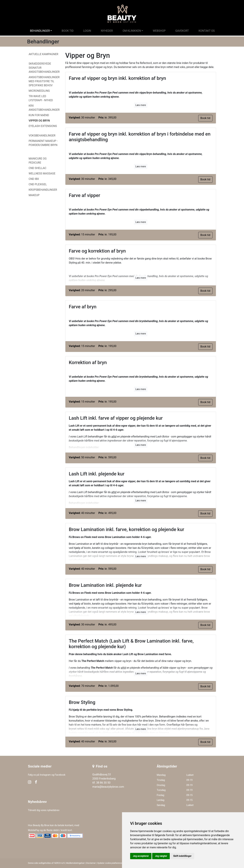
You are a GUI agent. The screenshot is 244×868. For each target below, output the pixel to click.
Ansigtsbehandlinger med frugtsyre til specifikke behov (44, 81)
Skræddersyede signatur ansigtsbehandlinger (44, 68)
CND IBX (34, 179)
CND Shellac (37, 168)
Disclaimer (91, 863)
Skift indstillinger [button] (182, 856)
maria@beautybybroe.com (108, 787)
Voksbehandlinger (42, 136)
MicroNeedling (39, 91)
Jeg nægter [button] (161, 856)
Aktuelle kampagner (43, 54)
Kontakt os (207, 31)
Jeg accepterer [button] (141, 856)
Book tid (68, 31)
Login (87, 31)
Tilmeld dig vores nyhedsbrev (44, 810)
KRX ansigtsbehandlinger (44, 108)
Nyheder (107, 31)
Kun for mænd (39, 115)
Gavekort (182, 31)
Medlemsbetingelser (75, 863)
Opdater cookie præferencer (110, 863)
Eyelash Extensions (43, 126)
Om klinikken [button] (132, 31)
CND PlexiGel (38, 184)
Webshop (159, 31)
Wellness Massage (42, 173)
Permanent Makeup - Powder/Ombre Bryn (43, 143)
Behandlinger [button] (40, 31)
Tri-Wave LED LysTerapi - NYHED (41, 98)
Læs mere (141, 105)
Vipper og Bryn (39, 121)
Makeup (34, 195)
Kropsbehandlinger (43, 190)
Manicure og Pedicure (38, 161)
